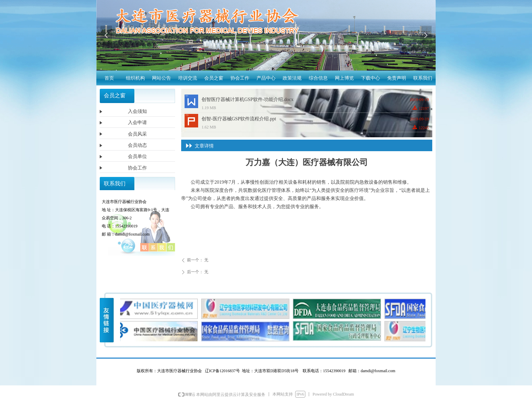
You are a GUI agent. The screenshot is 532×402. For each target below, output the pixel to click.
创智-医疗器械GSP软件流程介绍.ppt (239, 119)
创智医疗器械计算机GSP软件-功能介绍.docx (248, 99)
